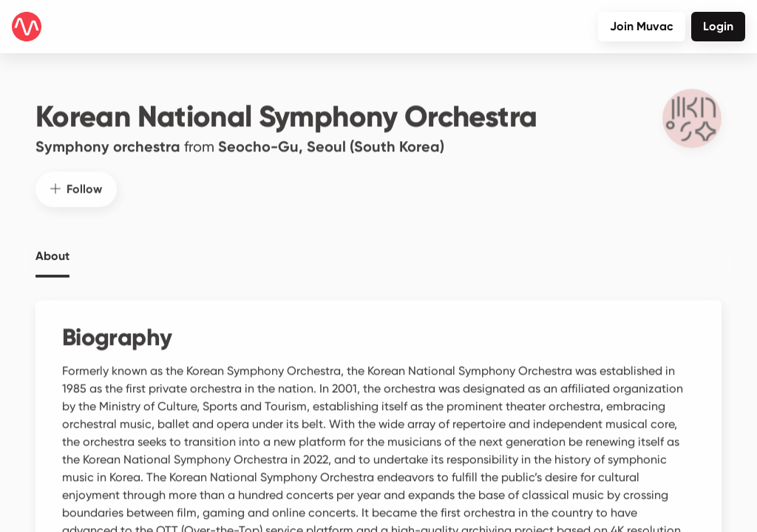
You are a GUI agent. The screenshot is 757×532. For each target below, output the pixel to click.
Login (718, 26)
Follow (76, 181)
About (52, 248)
